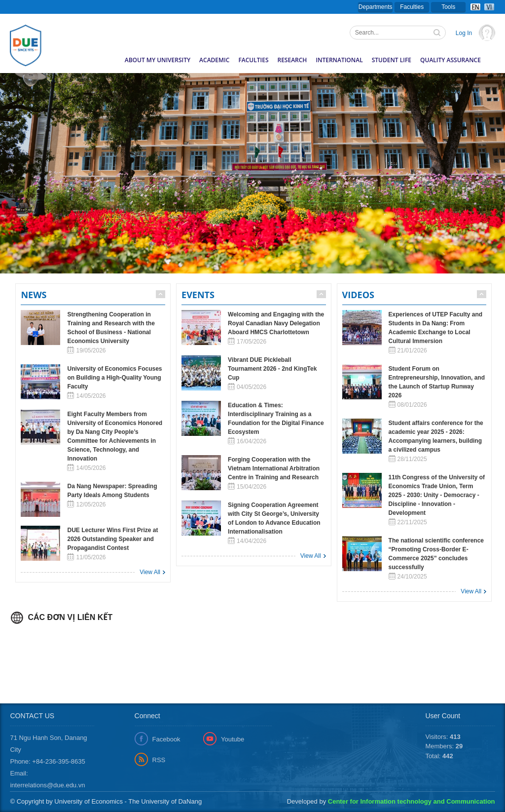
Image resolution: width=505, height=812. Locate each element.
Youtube (233, 739)
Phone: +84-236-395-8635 (47, 761)
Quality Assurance (451, 60)
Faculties (412, 7)
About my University (158, 60)
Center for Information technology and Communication (412, 801)
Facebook (166, 739)
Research (292, 60)
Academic (214, 60)
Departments (376, 7)
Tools (448, 7)
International (339, 60)
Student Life (392, 60)
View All (150, 572)
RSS (159, 760)
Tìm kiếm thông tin (438, 34)
